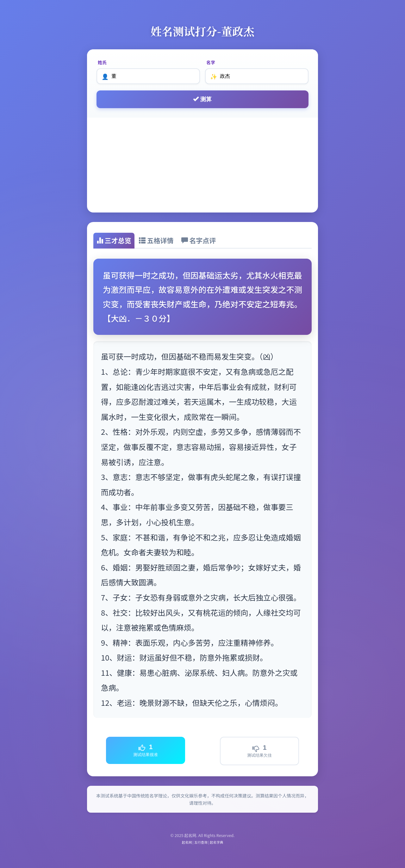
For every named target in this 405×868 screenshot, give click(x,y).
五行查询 (201, 842)
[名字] (257, 76)
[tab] (114, 241)
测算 (202, 99)
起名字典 (216, 842)
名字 (211, 62)
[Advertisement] (202, 165)
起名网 (187, 842)
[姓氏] (148, 76)
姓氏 (102, 62)
